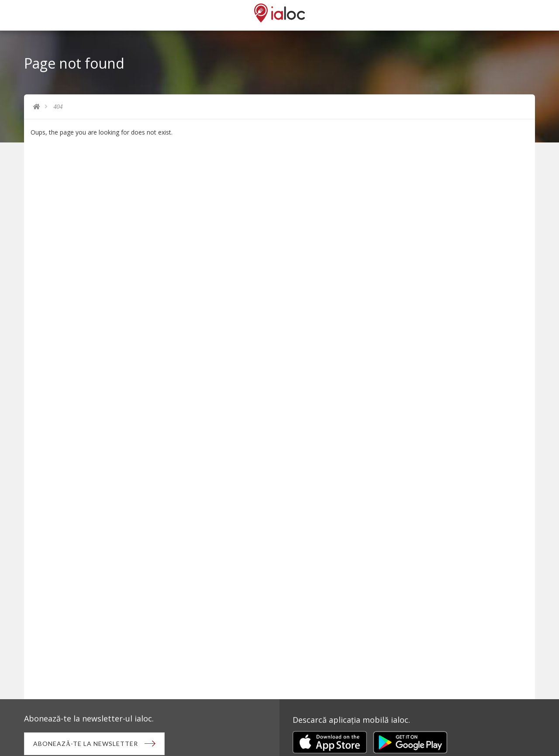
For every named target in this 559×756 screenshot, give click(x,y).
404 (58, 107)
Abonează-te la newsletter (86, 744)
